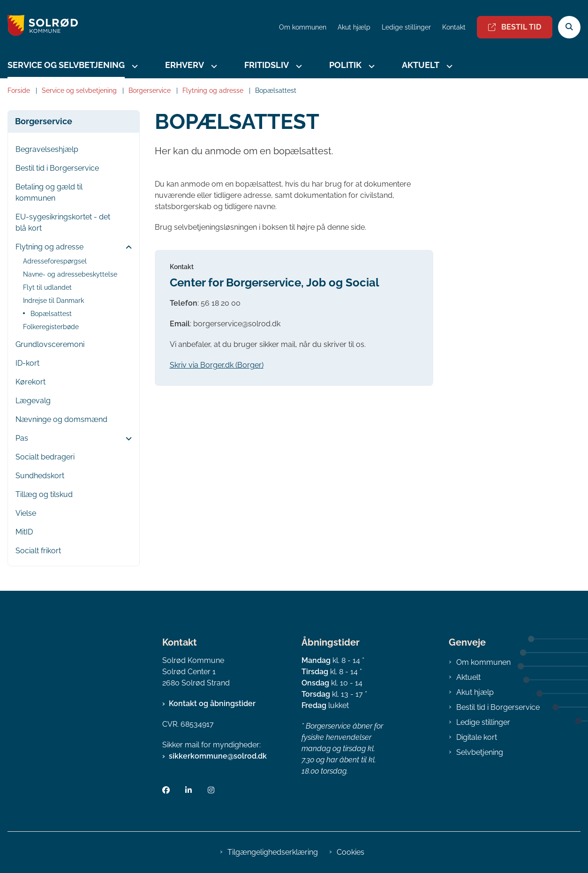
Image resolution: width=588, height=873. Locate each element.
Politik (345, 65)
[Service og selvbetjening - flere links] (134, 66)
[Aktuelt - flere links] (448, 66)
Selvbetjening (480, 752)
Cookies (351, 852)
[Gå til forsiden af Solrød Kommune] (39, 27)
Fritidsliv (267, 65)
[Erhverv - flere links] (213, 66)
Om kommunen (483, 662)
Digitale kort (477, 737)
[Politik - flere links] (370, 66)
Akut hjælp (475, 692)
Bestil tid (515, 27)
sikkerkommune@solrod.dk (218, 756)
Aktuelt (421, 65)
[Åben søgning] (569, 27)
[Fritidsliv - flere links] (298, 66)
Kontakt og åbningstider (212, 704)
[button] (126, 248)
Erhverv (185, 65)
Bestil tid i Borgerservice (498, 707)
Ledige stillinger (406, 27)
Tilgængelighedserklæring (273, 852)
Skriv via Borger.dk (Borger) (217, 365)
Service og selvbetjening (66, 65)
